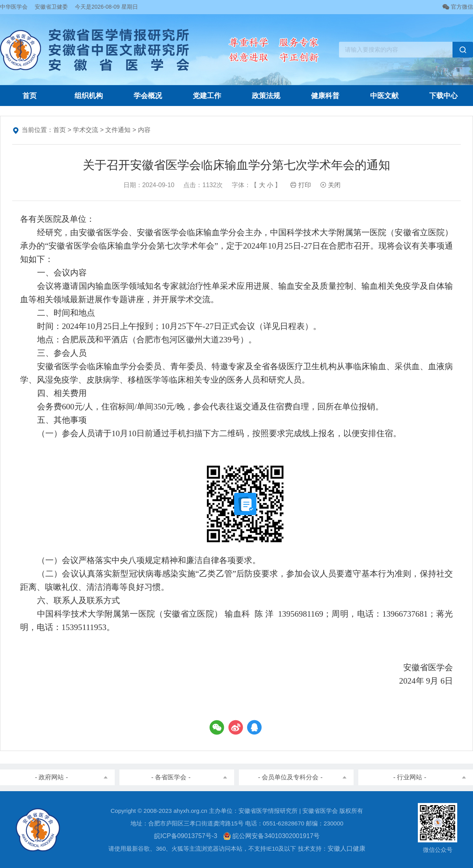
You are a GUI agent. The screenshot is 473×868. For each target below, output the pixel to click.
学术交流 (86, 130)
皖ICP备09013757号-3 (186, 836)
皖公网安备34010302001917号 (271, 836)
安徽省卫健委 (51, 7)
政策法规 (266, 96)
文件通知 (118, 130)
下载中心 (443, 96)
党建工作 (207, 96)
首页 (30, 96)
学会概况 (148, 96)
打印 (300, 185)
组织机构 (89, 96)
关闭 (330, 185)
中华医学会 (14, 7)
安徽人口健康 (346, 848)
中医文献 (384, 96)
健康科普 (325, 96)
